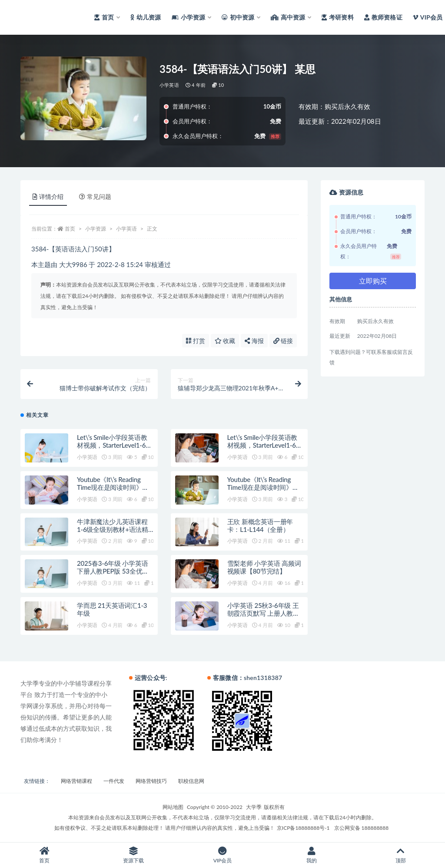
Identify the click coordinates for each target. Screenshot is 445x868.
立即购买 (373, 281)
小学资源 (96, 229)
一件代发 (114, 781)
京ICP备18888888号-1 (303, 828)
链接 (283, 341)
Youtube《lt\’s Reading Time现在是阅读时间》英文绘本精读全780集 (113, 487)
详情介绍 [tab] (48, 196)
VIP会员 (223, 855)
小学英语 (169, 85)
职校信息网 (191, 781)
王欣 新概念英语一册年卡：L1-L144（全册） (260, 525)
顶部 (400, 855)
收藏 (225, 341)
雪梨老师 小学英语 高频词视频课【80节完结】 (264, 567)
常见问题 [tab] (95, 196)
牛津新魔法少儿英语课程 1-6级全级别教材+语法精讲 (113, 529)
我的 (311, 855)
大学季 (254, 807)
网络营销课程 (76, 781)
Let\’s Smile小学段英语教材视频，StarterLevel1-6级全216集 (115, 445)
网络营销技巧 (151, 781)
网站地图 (173, 807)
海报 (254, 341)
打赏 (196, 341)
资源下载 (134, 855)
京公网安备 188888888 (362, 828)
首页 (70, 229)
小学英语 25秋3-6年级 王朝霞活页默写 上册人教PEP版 (263, 613)
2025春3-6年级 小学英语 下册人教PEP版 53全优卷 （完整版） (113, 571)
